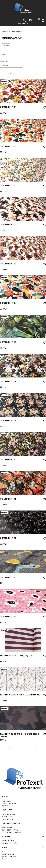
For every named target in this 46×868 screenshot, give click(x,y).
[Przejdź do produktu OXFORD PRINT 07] (23, 326)
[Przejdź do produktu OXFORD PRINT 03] (23, 170)
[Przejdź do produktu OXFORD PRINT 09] (23, 405)
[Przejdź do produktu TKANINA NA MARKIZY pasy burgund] (23, 640)
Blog (3, 852)
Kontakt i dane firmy (9, 856)
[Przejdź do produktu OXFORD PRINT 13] (23, 562)
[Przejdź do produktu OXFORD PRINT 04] (23, 209)
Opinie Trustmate (8, 854)
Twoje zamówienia (8, 814)
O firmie (5, 859)
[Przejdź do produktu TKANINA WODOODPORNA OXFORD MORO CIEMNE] (23, 718)
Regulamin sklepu (8, 841)
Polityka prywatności (9, 843)
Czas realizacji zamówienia (12, 832)
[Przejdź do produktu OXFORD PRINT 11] (23, 483)
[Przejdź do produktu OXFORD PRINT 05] (23, 248)
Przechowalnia (7, 819)
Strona (11, 74)
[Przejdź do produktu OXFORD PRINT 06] (23, 287)
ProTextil (4, 32)
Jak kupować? (7, 801)
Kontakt (5, 806)
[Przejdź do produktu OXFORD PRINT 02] (23, 131)
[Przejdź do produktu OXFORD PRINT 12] (23, 522)
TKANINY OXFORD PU (16, 32)
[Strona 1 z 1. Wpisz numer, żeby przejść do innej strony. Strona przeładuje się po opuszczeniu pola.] (24, 74)
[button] (3, 21)
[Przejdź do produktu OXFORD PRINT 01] (23, 91)
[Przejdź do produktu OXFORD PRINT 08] (23, 366)
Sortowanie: (4, 61)
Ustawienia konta (8, 817)
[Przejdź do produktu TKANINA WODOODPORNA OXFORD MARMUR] (23, 679)
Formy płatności (8, 828)
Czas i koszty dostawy (10, 830)
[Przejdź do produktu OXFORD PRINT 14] (23, 601)
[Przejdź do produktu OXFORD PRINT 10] (23, 444)
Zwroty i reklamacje (9, 804)
